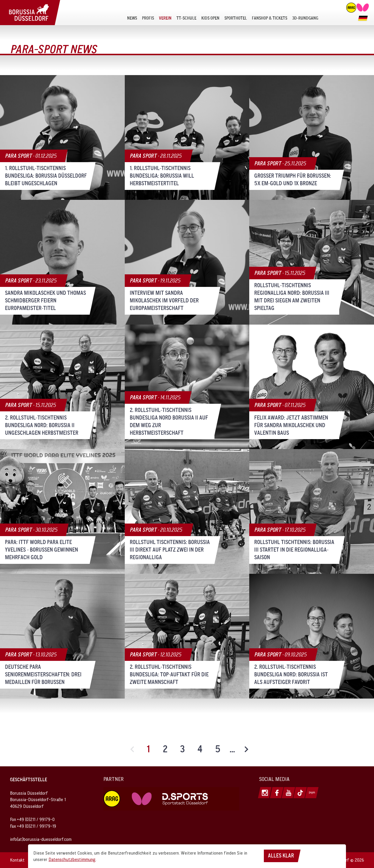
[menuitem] (132, 18)
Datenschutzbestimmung (72, 859)
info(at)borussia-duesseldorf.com (41, 839)
